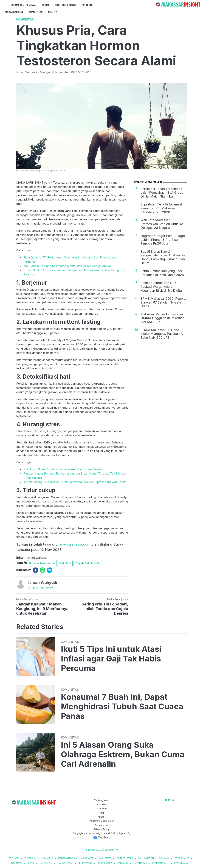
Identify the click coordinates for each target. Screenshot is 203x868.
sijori (31, 863)
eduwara (123, 863)
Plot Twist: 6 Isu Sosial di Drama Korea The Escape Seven (63, 469)
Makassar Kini (14, 12)
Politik (53, 12)
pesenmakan (182, 863)
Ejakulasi (65, 563)
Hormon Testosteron (42, 563)
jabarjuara (105, 863)
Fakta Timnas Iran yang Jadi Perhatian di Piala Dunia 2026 (162, 273)
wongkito (105, 858)
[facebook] (35, 570)
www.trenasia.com (75, 544)
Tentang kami (102, 800)
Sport (45, 5)
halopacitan (66, 863)
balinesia (17, 863)
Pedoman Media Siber (102, 821)
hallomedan (146, 858)
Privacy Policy (102, 829)
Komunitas (36, 12)
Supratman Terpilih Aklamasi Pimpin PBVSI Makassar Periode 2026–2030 (161, 208)
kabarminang (67, 858)
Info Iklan (102, 808)
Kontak (101, 817)
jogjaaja (47, 858)
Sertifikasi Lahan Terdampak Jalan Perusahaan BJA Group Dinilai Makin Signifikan (162, 193)
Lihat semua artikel (41, 587)
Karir (102, 813)
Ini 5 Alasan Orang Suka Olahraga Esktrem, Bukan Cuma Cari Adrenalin (123, 754)
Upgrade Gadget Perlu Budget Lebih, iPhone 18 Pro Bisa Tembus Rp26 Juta (163, 240)
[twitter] (50, 570)
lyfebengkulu (161, 863)
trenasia (14, 858)
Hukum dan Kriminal (23, 5)
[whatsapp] (43, 570)
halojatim (46, 863)
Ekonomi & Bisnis (66, 5)
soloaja (164, 858)
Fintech (87, 5)
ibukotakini (86, 863)
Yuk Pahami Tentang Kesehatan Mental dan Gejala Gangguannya (67, 266)
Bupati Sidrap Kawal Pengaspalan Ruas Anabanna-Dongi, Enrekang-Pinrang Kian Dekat (163, 257)
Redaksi (102, 804)
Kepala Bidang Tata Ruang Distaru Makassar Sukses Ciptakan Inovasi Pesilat (75, 482)
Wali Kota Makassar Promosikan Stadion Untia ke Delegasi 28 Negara (162, 224)
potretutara (125, 858)
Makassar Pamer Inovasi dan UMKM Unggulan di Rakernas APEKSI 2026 (162, 318)
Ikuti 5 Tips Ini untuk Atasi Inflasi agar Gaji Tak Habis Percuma (111, 659)
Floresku (30, 858)
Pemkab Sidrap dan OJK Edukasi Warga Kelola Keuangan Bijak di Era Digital (161, 287)
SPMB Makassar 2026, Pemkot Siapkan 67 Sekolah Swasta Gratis (163, 302)
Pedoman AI (102, 825)
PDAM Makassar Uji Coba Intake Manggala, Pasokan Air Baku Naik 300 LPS (163, 334)
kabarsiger (87, 858)
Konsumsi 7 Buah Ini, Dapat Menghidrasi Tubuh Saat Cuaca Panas (122, 707)
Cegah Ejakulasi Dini (88, 563)
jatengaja (140, 863)
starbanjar (182, 858)
